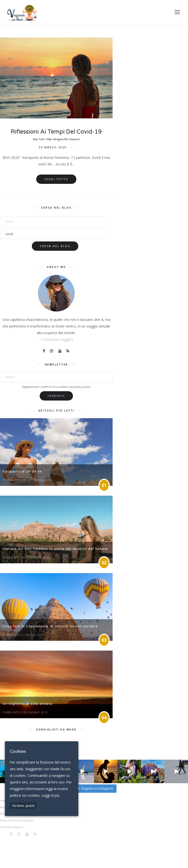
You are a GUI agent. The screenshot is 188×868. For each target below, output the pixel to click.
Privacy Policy (9, 821)
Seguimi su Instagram (94, 788)
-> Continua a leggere (56, 339)
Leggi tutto (56, 179)
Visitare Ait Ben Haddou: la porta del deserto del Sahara (55, 549)
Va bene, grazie (23, 806)
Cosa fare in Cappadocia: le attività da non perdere (50, 626)
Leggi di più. (51, 795)
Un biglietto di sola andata (27, 704)
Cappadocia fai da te (22, 471)
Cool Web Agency (12, 827)
